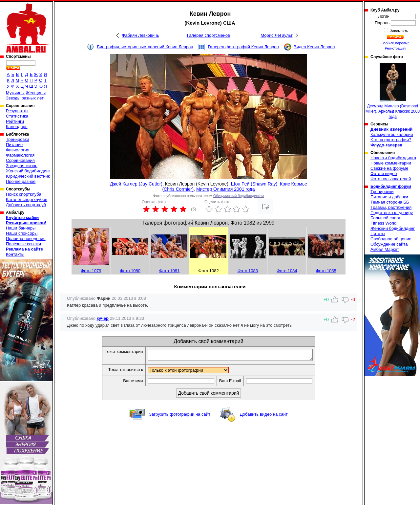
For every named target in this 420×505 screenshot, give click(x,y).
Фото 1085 (326, 271)
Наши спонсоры (22, 233)
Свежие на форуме (389, 168)
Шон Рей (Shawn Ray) (254, 184)
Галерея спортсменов (209, 35)
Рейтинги (15, 121)
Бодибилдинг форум (391, 187)
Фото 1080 (130, 271)
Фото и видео (384, 174)
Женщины (36, 93)
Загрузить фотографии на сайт (180, 416)
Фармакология (20, 155)
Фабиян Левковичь (140, 35)
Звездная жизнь (22, 166)
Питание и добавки (389, 197)
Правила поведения (26, 239)
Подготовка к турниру (392, 213)
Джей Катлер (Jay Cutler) (136, 184)
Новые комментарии (391, 163)
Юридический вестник (28, 176)
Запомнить (399, 31)
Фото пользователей (391, 179)
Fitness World (383, 223)
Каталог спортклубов (27, 199)
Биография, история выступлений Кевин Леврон (145, 47)
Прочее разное (21, 181)
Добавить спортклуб (26, 205)
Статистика (17, 116)
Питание (14, 145)
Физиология (18, 150)
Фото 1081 (169, 271)
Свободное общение (391, 239)
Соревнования (20, 160)
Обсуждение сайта (389, 244)
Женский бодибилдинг (28, 171)
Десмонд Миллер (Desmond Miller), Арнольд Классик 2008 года (393, 91)
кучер (103, 318)
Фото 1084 (287, 271)
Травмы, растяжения (391, 207)
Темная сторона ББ (390, 202)
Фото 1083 (248, 271)
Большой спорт (386, 218)
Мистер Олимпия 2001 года (226, 189)
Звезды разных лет (25, 98)
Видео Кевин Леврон (314, 47)
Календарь (17, 127)
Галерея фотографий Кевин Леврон (243, 47)
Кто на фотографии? (391, 140)
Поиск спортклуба (24, 194)
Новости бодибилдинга (393, 158)
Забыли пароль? (395, 43)
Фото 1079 (91, 271)
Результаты (17, 111)
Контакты (15, 254)
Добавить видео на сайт (264, 416)
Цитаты (378, 234)
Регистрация (395, 48)
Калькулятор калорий (392, 134)
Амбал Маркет (385, 249)
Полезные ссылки (23, 244)
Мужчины (15, 93)
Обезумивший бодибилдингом (239, 196)
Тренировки (17, 139)
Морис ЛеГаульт (276, 35)
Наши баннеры (21, 228)
